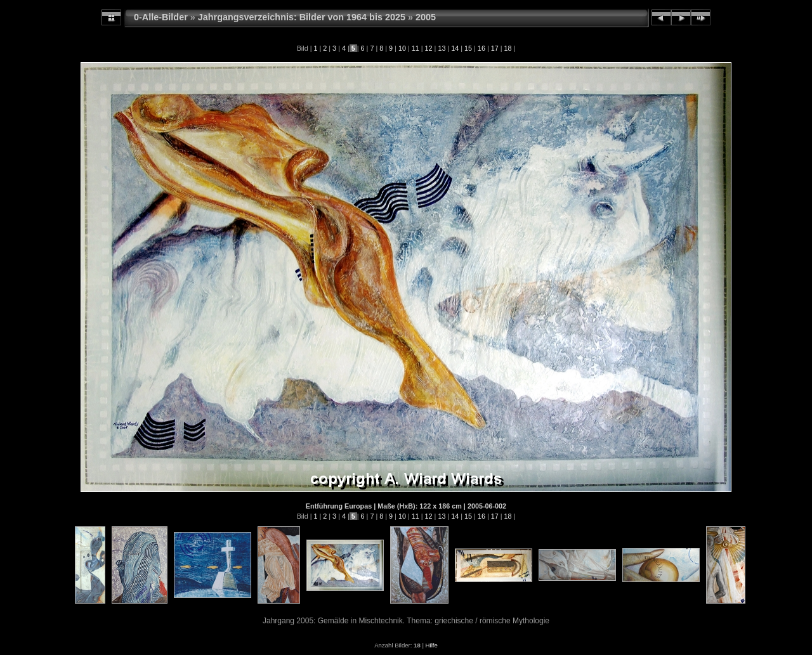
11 (416, 48)
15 (468, 48)
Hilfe (432, 645)
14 (455, 48)
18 (508, 48)
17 (495, 48)
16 (481, 48)
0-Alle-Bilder (161, 17)
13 (442, 48)
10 (402, 48)
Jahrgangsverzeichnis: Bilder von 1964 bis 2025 (302, 17)
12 (429, 48)
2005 (426, 17)
